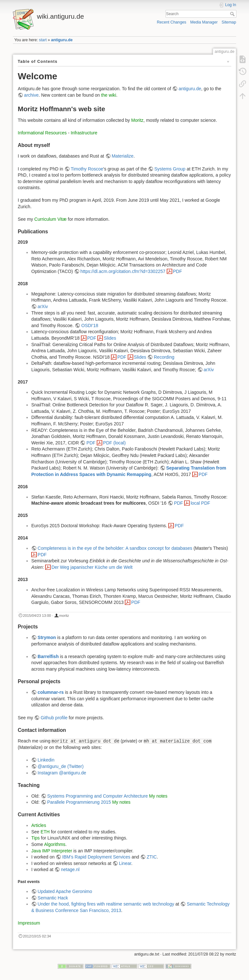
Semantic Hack (53, 898)
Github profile (54, 718)
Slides (110, 338)
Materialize (123, 156)
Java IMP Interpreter (52, 851)
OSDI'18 (90, 325)
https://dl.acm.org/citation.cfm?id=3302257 (123, 271)
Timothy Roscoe (87, 169)
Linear (125, 863)
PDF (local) (115, 443)
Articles (39, 825)
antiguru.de (62, 40)
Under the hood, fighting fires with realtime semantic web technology (106, 904)
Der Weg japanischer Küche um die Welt (92, 567)
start (43, 40)
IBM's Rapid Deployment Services (96, 857)
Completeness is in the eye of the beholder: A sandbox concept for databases (115, 548)
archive (31, 95)
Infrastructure (84, 133)
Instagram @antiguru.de (62, 773)
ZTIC (152, 857)
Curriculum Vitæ (50, 219)
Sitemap (229, 22)
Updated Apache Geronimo (65, 891)
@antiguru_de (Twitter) (61, 766)
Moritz (137, 120)
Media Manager (204, 22)
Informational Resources (42, 133)
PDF (177, 271)
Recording (164, 357)
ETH (45, 832)
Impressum (29, 923)
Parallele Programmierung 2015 (79, 802)
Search (233, 14)
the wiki (109, 95)
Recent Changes (171, 22)
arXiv (43, 306)
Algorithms (55, 844)
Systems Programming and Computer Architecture (97, 796)
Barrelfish (48, 656)
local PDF (200, 503)
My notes (158, 796)
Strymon (47, 637)
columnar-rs (51, 692)
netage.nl (70, 869)
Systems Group (170, 169)
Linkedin (46, 760)
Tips (35, 838)
